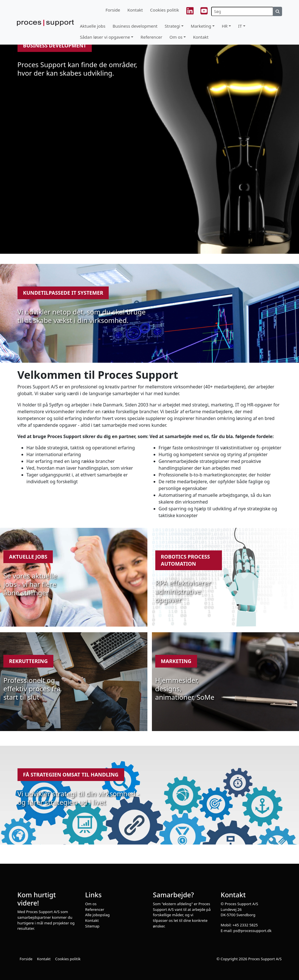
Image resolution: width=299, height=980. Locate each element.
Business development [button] (135, 26)
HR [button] (224, 26)
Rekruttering (28, 661)
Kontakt (135, 10)
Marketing (176, 661)
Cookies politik (165, 10)
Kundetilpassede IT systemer (63, 293)
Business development (55, 45)
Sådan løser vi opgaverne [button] (105, 37)
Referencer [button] (151, 37)
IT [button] (240, 26)
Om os (91, 904)
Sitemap (92, 926)
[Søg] (242, 11)
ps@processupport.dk (253, 931)
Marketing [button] (201, 26)
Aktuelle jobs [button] (93, 26)
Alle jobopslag (98, 915)
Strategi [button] (172, 26)
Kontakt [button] (201, 37)
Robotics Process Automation (185, 560)
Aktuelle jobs (28, 557)
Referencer (95, 909)
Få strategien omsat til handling (71, 775)
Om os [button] (176, 37)
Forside (113, 10)
